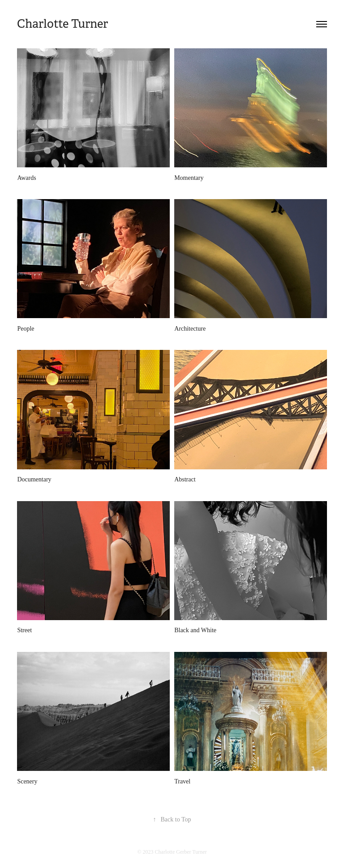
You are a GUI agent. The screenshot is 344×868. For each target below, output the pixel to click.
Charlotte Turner (62, 24)
